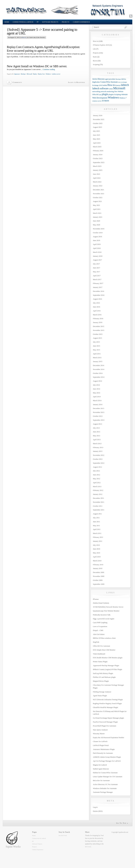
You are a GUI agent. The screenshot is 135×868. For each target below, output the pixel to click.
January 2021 (98, 217)
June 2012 (96, 475)
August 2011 (97, 514)
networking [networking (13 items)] (96, 91)
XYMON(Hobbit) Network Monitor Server (108, 607)
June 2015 (96, 346)
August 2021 (97, 201)
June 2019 (96, 240)
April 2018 (97, 248)
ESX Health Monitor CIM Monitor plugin (108, 658)
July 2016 (96, 303)
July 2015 (96, 342)
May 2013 (96, 436)
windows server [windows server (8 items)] (97, 101)
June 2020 (96, 221)
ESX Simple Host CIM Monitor (104, 650)
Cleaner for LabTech (100, 741)
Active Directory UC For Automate (105, 784)
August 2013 (97, 424)
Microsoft (29, 74)
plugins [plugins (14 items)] (111, 94)
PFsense (96, 599)
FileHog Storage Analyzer (102, 692)
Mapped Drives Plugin (101, 681)
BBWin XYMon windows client (104, 638)
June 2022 (96, 174)
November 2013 (99, 412)
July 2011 (96, 518)
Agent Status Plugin (100, 696)
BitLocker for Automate (101, 780)
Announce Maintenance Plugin (104, 749)
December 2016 (98, 291)
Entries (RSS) (98, 811)
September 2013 (99, 420)
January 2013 (98, 451)
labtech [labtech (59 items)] (125, 85)
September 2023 (99, 162)
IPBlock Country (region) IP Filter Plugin (108, 669)
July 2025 (96, 131)
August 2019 (97, 237)
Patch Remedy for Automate (103, 753)
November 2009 (99, 576)
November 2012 (99, 455)
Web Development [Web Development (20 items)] (100, 98)
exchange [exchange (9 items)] (124, 82)
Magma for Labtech (100, 765)
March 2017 (97, 279)
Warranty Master (99, 734)
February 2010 (98, 565)
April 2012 (97, 483)
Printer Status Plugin (100, 662)
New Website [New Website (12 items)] (119, 92)
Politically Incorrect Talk (102, 615)
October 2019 (98, 233)
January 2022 (98, 186)
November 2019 (99, 229)
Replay (35, 74)
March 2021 (97, 213)
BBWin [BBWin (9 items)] (124, 79)
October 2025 (98, 123)
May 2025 (96, 139)
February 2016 (98, 318)
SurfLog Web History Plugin (103, 673)
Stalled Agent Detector (101, 769)
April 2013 (97, 440)
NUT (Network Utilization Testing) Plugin (108, 700)
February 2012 (98, 490)
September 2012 (99, 463)
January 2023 (98, 170)
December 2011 (98, 498)
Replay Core (41, 74)
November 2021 (99, 194)
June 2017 (96, 268)
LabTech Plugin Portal (101, 745)
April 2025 (97, 143)
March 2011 (97, 533)
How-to (24, 37)
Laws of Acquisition (100, 626)
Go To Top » (122, 823)
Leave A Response (77, 82)
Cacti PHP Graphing (100, 622)
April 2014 (97, 397)
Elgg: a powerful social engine (104, 619)
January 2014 (98, 404)
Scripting (96, 64)
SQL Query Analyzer (100, 730)
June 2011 (96, 522)
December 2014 (98, 365)
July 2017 (96, 264)
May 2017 (96, 272)
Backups (23, 74)
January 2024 (98, 155)
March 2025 (97, 147)
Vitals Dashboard (99, 654)
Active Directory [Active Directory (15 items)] (99, 79)
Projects (66, 22)
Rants (95, 57)
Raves (95, 61)
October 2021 (98, 198)
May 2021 (96, 205)
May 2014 (96, 393)
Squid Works (13, 847)
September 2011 (99, 510)
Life (94, 49)
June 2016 (96, 307)
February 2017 (98, 283)
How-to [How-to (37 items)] (111, 85)
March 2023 (97, 166)
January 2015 (98, 361)
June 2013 (96, 432)
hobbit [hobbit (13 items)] (105, 85)
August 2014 (97, 381)
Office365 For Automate (102, 646)
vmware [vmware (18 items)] (124, 94)
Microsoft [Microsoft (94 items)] (119, 88)
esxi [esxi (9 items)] (119, 82)
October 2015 (98, 334)
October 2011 (98, 506)
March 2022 (97, 182)
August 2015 (97, 338)
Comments (17, 82)
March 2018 (97, 252)
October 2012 (98, 459)
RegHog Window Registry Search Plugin (107, 703)
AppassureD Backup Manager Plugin (106, 665)
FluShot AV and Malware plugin (104, 677)
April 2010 (97, 557)
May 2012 (96, 479)
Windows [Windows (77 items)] (113, 97)
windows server (56, 74)
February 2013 (98, 447)
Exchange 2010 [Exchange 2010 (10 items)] (97, 85)
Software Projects (50, 22)
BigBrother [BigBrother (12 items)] (96, 82)
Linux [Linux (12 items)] (111, 89)
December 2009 (98, 572)
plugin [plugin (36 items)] (105, 94)
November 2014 (99, 369)
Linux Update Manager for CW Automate (108, 777)
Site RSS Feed (63, 836)
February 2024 (98, 151)
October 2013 (98, 416)
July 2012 (96, 471)
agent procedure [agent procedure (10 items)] (110, 79)
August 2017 (97, 260)
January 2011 (98, 541)
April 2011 (97, 529)
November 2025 (99, 119)
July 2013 (96, 428)
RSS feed (88, 847)
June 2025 (96, 135)
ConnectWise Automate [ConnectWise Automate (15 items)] (109, 82)
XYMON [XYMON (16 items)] (105, 101)
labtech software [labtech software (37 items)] (100, 88)
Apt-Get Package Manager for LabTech (107, 761)
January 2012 (98, 494)
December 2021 (98, 190)
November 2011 (99, 502)
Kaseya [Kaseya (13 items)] (118, 85)
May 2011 (96, 526)
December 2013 (98, 408)
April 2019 (97, 244)
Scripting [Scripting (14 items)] (118, 94)
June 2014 (96, 389)
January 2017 (98, 287)
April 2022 (97, 178)
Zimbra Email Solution (101, 603)
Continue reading (49, 69)
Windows (48, 74)
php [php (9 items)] (100, 95)
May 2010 (96, 553)
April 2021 (97, 209)
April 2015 (97, 354)
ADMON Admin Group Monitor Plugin (107, 757)
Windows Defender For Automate (105, 788)
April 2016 (97, 311)
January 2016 (98, 322)
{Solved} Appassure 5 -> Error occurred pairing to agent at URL (42, 31)
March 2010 (97, 561)
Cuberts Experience (81, 22)
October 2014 (98, 373)
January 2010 (98, 568)
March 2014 (97, 401)
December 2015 (98, 326)
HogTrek (96, 642)
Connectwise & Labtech (23, 22)
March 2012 (97, 486)
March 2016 (97, 315)
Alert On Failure (99, 634)
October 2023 (98, 158)
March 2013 (97, 443)
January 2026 (98, 115)
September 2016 (99, 295)
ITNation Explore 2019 (101, 45)
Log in (95, 807)
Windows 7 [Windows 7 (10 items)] (123, 98)
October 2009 (98, 580)
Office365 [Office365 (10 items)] (96, 95)
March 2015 (97, 358)
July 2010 (96, 545)
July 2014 (96, 385)
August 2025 (97, 127)
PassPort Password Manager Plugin (105, 722)
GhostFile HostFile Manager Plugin (105, 707)
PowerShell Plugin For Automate (104, 726)
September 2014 (99, 377)
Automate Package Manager (103, 792)
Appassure (17, 74)
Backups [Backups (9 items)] (118, 79)
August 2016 (97, 299)
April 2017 (97, 276)
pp (38, 22)
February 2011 (98, 537)
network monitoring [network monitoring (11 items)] (107, 92)
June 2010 (96, 549)
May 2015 (96, 350)
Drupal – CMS (98, 630)
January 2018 (98, 256)
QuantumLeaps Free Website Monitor (106, 611)
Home (7, 22)
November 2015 (99, 330)
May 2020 (96, 225)
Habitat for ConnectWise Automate (105, 773)
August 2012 (97, 467)
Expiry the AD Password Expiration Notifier (108, 737)
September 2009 (99, 584)
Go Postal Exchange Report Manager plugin (108, 718)
